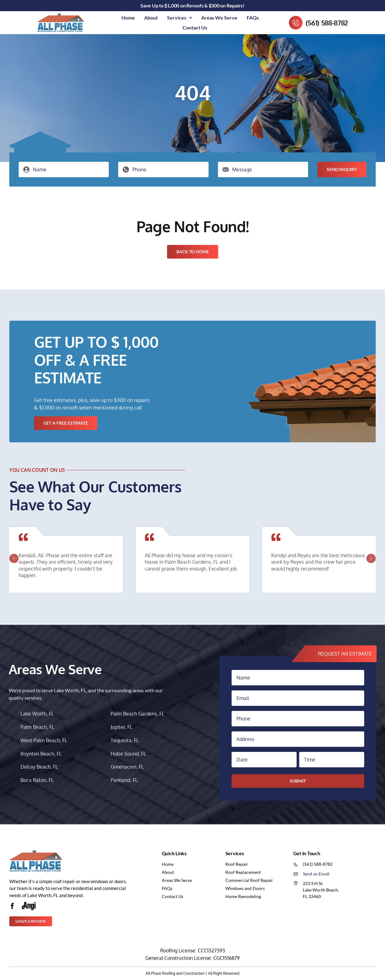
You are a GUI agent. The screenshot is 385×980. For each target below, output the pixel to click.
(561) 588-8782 (327, 23)
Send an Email (316, 874)
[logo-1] (60, 16)
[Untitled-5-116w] (29, 904)
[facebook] (12, 906)
